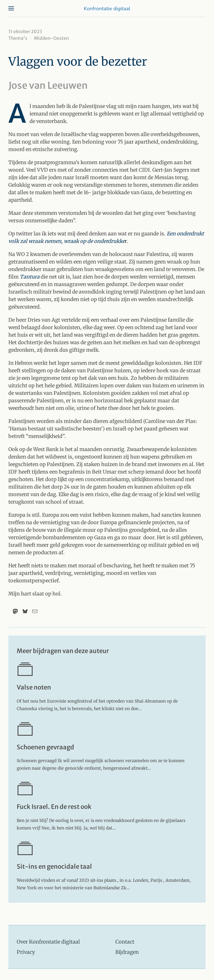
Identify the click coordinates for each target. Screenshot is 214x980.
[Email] (35, 611)
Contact (125, 942)
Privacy (26, 952)
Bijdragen (127, 952)
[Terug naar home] (107, 8)
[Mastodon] (15, 611)
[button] (11, 8)
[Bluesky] (25, 611)
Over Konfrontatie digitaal (48, 942)
